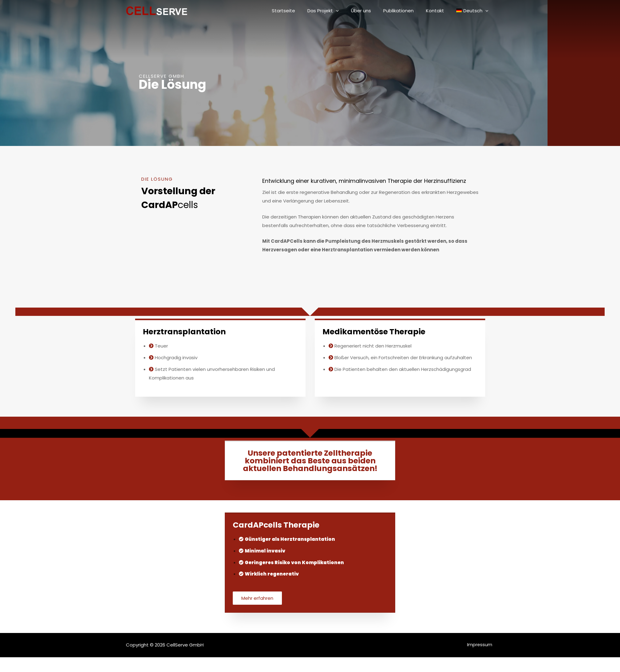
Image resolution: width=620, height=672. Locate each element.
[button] (258, 598)
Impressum (482, 645)
